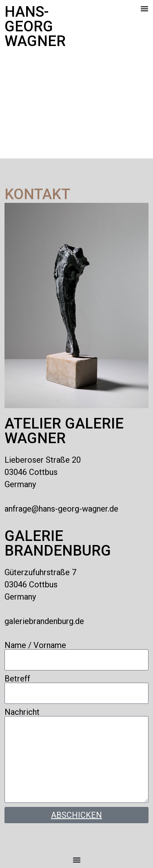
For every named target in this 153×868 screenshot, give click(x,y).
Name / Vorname (35, 645)
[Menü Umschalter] (144, 9)
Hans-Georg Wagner (35, 26)
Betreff (17, 679)
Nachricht (22, 712)
